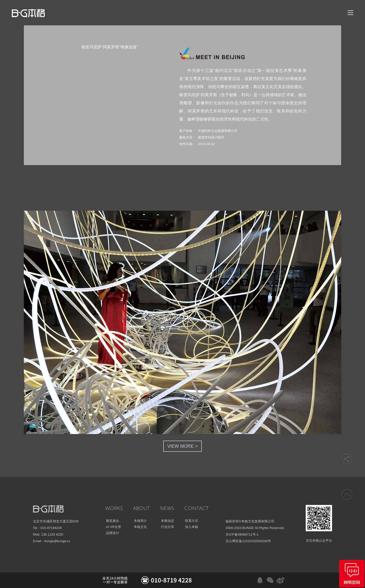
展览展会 (113, 521)
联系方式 (192, 521)
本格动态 (168, 521)
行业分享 (168, 527)
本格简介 (140, 521)
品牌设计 (113, 533)
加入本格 (192, 527)
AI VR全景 (114, 527)
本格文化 (140, 527)
